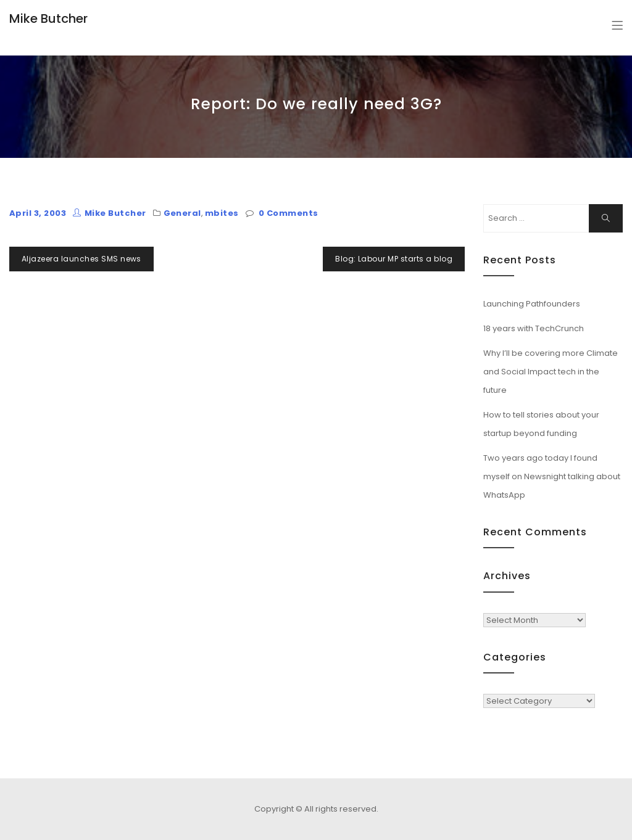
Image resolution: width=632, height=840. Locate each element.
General (182, 213)
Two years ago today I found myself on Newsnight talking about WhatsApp (552, 476)
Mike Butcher (48, 19)
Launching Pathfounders (532, 304)
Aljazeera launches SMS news (81, 259)
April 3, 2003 (38, 213)
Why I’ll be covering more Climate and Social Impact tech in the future (551, 372)
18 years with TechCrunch (534, 328)
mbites (222, 213)
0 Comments (289, 213)
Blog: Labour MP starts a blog (394, 259)
